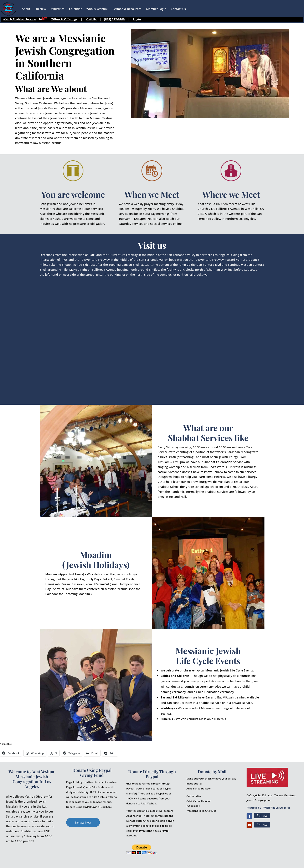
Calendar (75, 9)
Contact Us (178, 9)
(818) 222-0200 (114, 19)
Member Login (156, 9)
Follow (262, 816)
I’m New (40, 9)
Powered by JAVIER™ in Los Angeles (268, 808)
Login (137, 19)
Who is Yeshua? (97, 9)
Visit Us (91, 19)
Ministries (58, 9)
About (26, 9)
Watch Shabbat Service (19, 19)
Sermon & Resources (127, 9)
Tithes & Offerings (64, 19)
